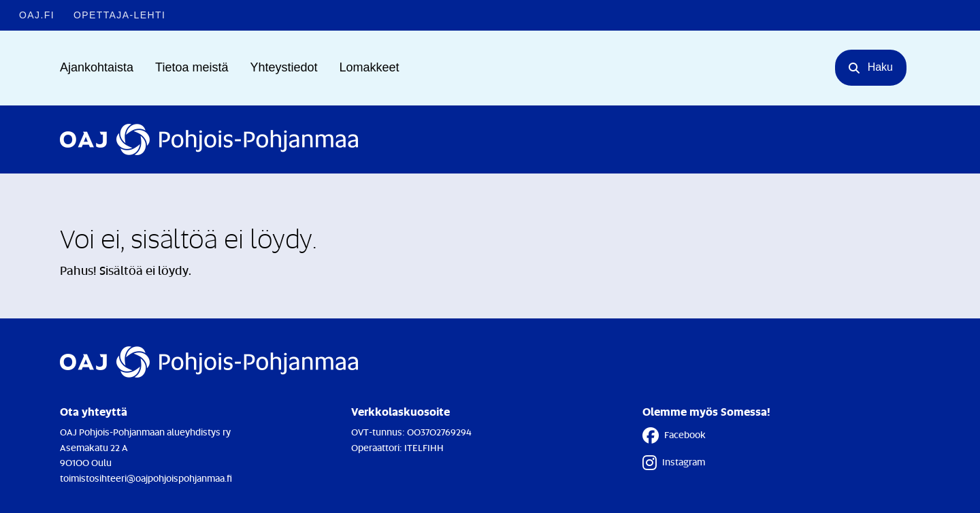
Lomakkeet (370, 67)
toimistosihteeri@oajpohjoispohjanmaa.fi (146, 478)
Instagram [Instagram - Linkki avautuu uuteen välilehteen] (674, 463)
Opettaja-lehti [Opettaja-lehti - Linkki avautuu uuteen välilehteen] (119, 15)
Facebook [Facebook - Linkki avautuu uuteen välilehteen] (674, 435)
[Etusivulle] (209, 139)
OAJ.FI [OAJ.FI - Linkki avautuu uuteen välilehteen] (37, 15)
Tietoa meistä (192, 67)
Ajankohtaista (97, 67)
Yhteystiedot (283, 67)
